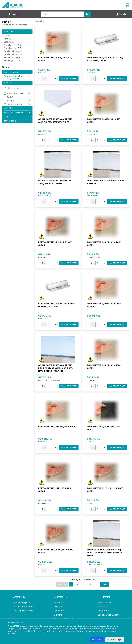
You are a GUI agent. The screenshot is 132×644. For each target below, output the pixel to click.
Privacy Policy (54, 631)
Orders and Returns (23, 607)
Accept (97, 640)
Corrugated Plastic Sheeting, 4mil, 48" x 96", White (56, 182)
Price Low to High (12, 57)
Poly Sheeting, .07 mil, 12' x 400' (57, 427)
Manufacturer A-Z (13, 45)
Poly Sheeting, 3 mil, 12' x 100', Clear (56, 551)
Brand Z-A (9, 42)
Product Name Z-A (13, 54)
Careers (58, 615)
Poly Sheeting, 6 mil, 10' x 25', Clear (104, 121)
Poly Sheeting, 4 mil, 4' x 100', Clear (55, 244)
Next (105, 584)
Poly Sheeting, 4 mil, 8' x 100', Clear (104, 367)
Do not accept (115, 640)
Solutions (102, 607)
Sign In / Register (22, 602)
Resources (103, 611)
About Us (59, 602)
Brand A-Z (9, 39)
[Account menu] (121, 14)
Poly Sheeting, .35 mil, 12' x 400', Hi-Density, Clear (57, 305)
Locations (59, 611)
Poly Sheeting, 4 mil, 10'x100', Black (104, 428)
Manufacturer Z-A (13, 48)
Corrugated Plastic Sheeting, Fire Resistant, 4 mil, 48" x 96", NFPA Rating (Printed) (56, 368)
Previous (62, 584)
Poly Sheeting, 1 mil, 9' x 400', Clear (55, 490)
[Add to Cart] (69, 79)
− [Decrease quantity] (39, 78)
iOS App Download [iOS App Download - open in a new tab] (23, 611)
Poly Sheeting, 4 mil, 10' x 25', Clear (55, 59)
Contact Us (60, 607)
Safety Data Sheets (109, 615)
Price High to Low (12, 61)
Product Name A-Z (13, 51)
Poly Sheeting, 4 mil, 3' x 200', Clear (104, 244)
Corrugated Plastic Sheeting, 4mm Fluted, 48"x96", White (56, 121)
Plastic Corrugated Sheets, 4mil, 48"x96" (106, 182)
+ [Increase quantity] (56, 78)
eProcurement (105, 602)
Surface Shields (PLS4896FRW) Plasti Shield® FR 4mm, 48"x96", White (105, 553)
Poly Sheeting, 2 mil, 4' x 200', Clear (104, 305)
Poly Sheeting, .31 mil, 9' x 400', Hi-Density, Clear (105, 59)
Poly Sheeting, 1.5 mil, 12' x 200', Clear (105, 490)
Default (8, 36)
